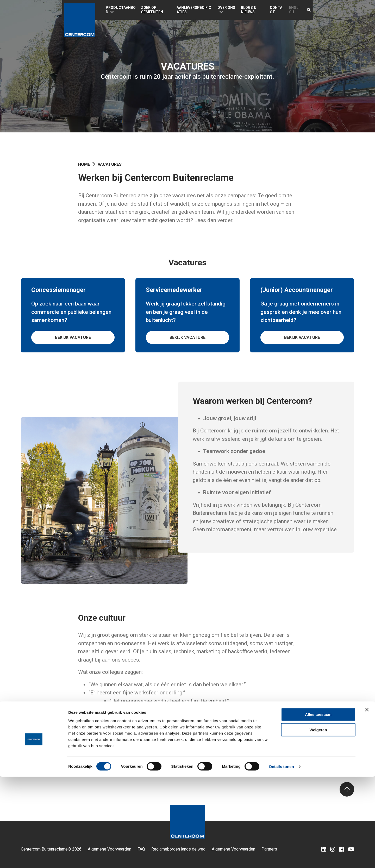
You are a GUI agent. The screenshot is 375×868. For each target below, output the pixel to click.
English (338, 10)
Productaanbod (123, 10)
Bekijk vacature (73, 337)
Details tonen (281, 858)
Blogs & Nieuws (287, 10)
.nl (129, 759)
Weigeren (318, 821)
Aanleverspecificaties (216, 10)
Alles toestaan (318, 806)
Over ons (253, 10)
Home (84, 164)
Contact (316, 10)
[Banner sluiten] (367, 801)
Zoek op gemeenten (169, 10)
